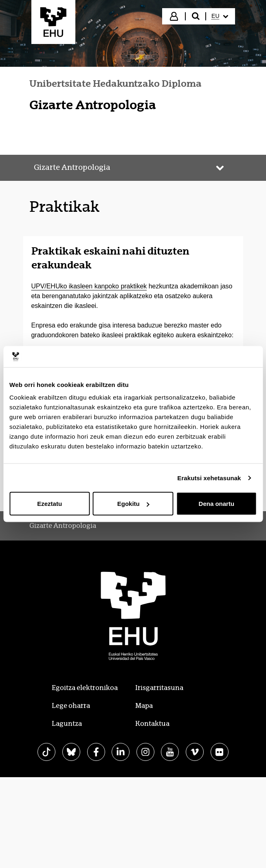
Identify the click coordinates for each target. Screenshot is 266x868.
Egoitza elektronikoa (85, 688)
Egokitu (133, 504)
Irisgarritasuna (159, 688)
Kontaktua (152, 724)
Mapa (144, 706)
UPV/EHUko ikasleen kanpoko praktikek (89, 286)
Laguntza (67, 724)
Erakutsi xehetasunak (209, 478)
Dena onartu (217, 504)
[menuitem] (220, 16)
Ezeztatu (49, 504)
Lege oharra (71, 706)
